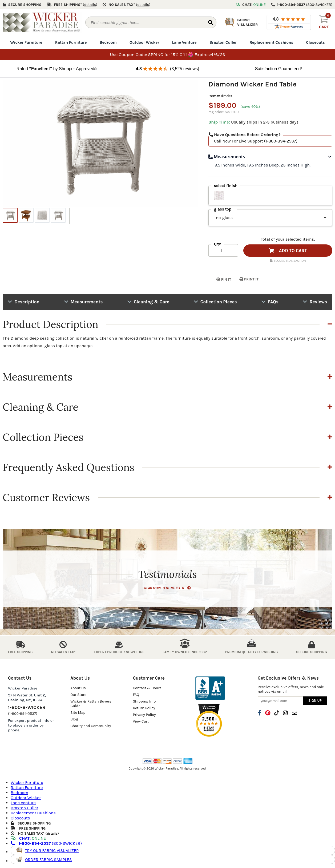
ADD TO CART (288, 250)
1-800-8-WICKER (27, 707)
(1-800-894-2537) (23, 713)
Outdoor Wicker (144, 42)
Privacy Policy (144, 714)
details (52, 833)
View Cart (141, 721)
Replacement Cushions (271, 42)
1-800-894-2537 (281, 141)
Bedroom (108, 42)
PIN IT (220, 279)
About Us (78, 688)
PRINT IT (249, 279)
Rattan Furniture (71, 42)
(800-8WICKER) (46, 843)
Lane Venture (184, 42)
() (90, 4)
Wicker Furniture (26, 42)
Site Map (78, 712)
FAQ (136, 694)
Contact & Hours (147, 688)
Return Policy (144, 708)
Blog (74, 719)
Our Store (78, 694)
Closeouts (316, 42)
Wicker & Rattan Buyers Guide (91, 703)
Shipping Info (144, 701)
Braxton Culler (223, 42)
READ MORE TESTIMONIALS (167, 588)
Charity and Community (91, 726)
